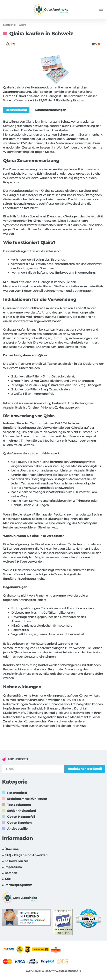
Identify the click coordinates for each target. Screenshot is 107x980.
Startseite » (10, 25)
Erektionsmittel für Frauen (27, 799)
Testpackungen (19, 805)
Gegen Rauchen (19, 823)
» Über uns (10, 849)
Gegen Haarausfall (21, 817)
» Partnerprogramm (17, 885)
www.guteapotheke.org (66, 971)
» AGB (7, 879)
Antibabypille (17, 829)
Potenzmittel (17, 793)
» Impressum (12, 867)
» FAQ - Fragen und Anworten (25, 855)
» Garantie (10, 873)
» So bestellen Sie (15, 861)
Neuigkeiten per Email (85, 769)
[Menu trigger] (101, 9)
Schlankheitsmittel (22, 811)
